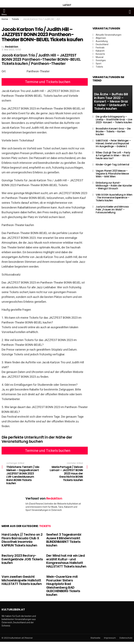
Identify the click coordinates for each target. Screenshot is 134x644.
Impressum (110, 640)
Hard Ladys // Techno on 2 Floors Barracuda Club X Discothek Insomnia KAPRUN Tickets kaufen (22, 542)
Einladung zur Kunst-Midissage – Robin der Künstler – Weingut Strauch (114, 186)
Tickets (45, 528)
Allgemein (101, 38)
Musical (100, 57)
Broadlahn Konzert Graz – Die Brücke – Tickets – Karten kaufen (113, 131)
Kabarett (100, 51)
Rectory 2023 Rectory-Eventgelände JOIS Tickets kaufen (22, 561)
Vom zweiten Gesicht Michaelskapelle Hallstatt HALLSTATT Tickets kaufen (22, 582)
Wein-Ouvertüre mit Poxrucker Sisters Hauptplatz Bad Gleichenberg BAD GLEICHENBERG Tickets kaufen (63, 588)
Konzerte (100, 54)
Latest (67, 4)
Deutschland (102, 44)
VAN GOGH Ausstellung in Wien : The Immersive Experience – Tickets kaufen (114, 198)
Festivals (100, 48)
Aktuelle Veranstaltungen (109, 35)
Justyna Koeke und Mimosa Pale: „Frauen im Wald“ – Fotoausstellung (112, 210)
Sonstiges (101, 60)
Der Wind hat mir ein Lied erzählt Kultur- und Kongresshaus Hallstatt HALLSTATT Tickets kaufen (66, 563)
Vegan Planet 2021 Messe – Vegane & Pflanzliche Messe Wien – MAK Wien (112, 174)
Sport (99, 64)
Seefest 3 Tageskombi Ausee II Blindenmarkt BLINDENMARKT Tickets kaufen (64, 542)
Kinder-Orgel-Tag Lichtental (112, 165)
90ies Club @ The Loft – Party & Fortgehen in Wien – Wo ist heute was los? (113, 155)
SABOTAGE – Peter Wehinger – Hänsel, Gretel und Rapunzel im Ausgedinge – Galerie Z (113, 143)
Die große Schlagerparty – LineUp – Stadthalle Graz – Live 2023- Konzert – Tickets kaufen (114, 119)
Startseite (95, 640)
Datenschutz (126, 640)
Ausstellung (102, 41)
